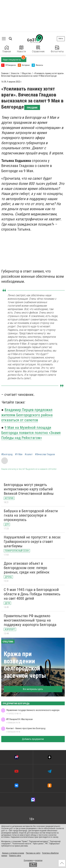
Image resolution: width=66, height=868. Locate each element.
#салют (29, 454)
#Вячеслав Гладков (45, 454)
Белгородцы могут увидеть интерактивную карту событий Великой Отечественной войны (29, 489)
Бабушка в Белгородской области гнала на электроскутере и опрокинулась (31, 515)
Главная (7, 49)
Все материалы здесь (33, 689)
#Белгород (7, 454)
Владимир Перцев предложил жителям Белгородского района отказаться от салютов (27, 415)
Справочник (38, 49)
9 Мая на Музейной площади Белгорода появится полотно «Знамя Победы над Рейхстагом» (31, 433)
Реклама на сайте (33, 853)
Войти (61, 39)
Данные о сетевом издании (13, 853)
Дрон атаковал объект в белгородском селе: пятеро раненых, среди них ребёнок (27, 568)
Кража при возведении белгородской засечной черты (25, 665)
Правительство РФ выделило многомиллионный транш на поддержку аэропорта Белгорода (30, 620)
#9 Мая (19, 454)
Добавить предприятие (33, 739)
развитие (39, 860)
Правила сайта (15, 856)
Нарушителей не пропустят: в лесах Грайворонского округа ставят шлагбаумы (32, 542)
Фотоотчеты (57, 49)
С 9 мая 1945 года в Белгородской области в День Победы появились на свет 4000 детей (32, 594)
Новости (21, 49)
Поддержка (28, 860)
